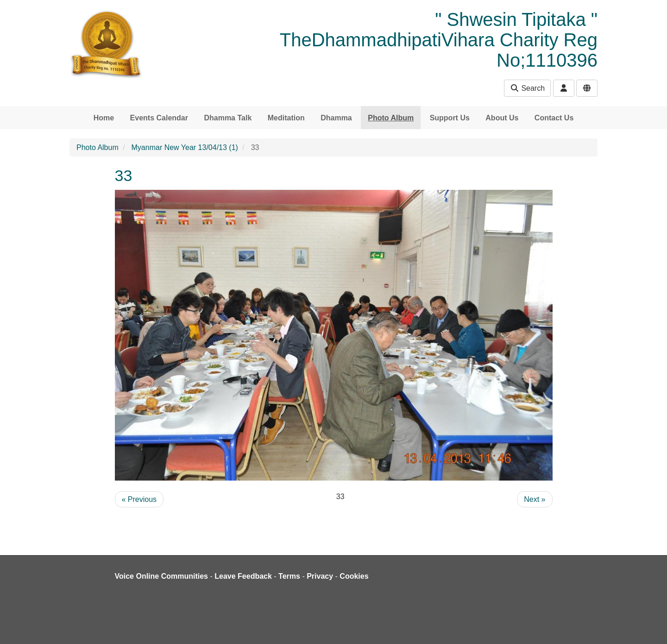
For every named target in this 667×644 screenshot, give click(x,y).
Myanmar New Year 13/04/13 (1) (185, 147)
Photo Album (391, 118)
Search (527, 88)
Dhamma (336, 118)
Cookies (354, 576)
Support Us (450, 118)
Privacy (320, 576)
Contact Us (554, 118)
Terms (289, 576)
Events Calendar (159, 118)
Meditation (286, 118)
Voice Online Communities (162, 576)
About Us (502, 118)
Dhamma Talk (228, 118)
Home (104, 118)
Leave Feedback (243, 576)
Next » (535, 499)
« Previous (139, 499)
